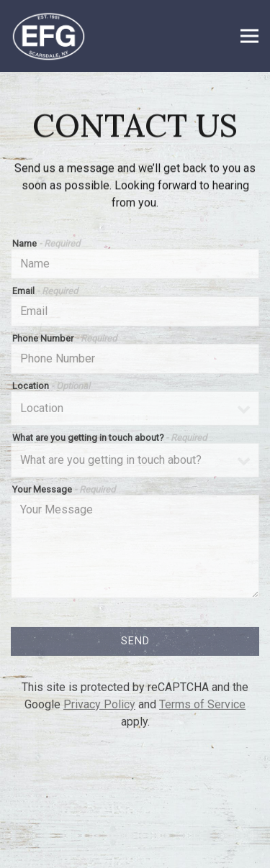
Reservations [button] (135, 813)
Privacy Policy (99, 707)
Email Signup (135, 850)
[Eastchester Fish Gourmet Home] (58, 36)
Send (135, 643)
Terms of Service (202, 707)
